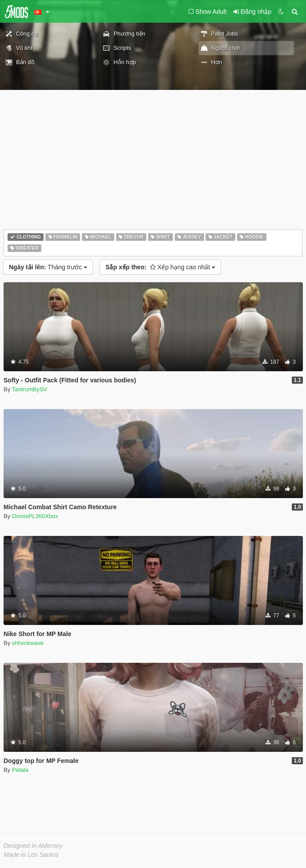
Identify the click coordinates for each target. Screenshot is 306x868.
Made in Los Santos (31, 855)
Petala (20, 770)
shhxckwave (28, 643)
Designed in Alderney (33, 846)
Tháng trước (48, 267)
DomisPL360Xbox (35, 516)
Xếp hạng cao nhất (160, 267)
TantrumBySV (30, 389)
